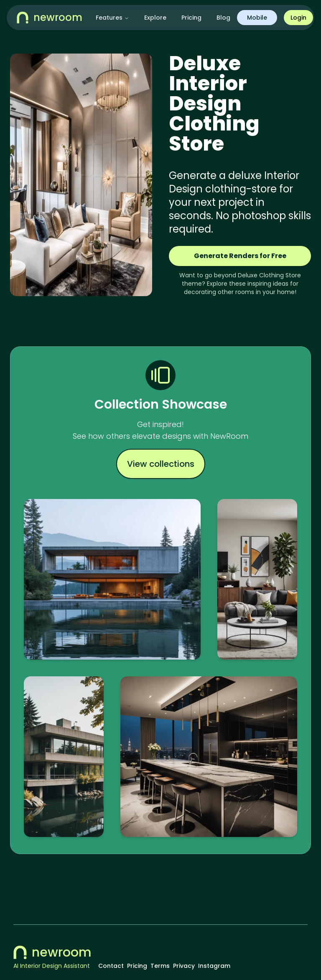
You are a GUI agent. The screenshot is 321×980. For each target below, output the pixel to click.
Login (298, 18)
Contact (111, 966)
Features (112, 18)
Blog (223, 18)
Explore (155, 18)
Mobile (257, 18)
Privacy (184, 966)
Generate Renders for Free (240, 256)
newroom (52, 952)
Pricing (191, 18)
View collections (161, 464)
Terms (160, 966)
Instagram (214, 966)
